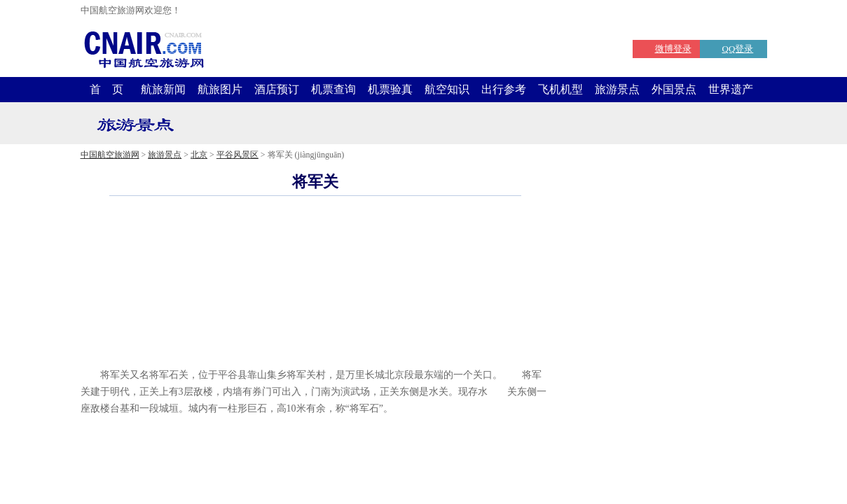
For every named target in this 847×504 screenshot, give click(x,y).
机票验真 (390, 89)
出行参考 (504, 89)
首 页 (106, 89)
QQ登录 (738, 49)
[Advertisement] (315, 346)
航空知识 (447, 89)
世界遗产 (731, 89)
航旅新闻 (163, 89)
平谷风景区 (237, 155)
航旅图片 (220, 89)
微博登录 (673, 49)
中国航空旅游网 (110, 155)
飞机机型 (560, 89)
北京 (199, 155)
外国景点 (674, 89)
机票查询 (333, 89)
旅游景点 (617, 89)
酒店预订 (277, 89)
